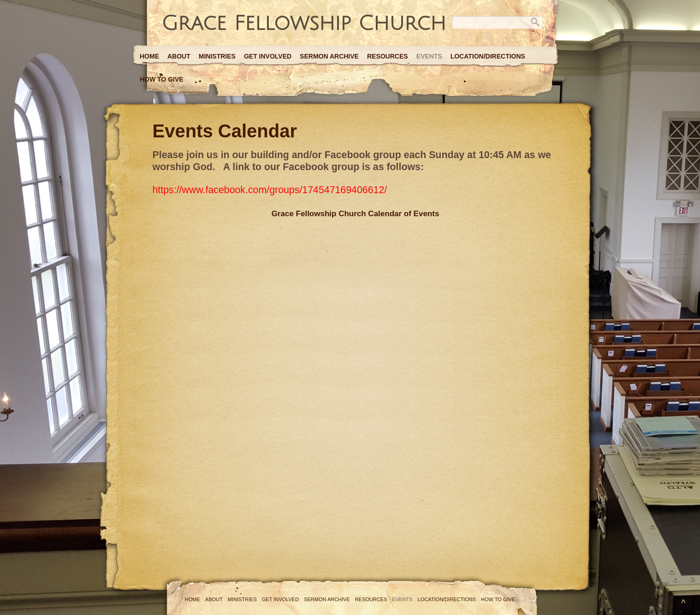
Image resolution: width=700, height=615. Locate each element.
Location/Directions (488, 56)
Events (429, 56)
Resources (388, 56)
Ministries (217, 56)
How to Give (162, 79)
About (179, 56)
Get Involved (268, 56)
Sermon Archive (329, 56)
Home (149, 56)
